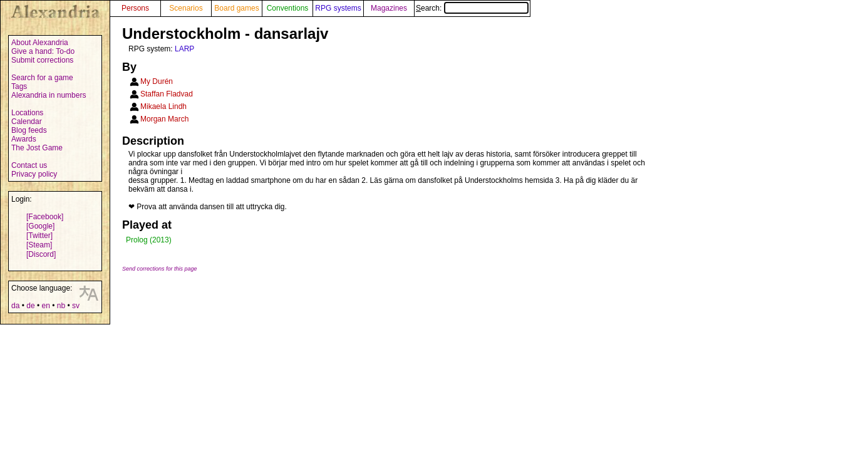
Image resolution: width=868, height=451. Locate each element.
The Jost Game (37, 148)
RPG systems (338, 8)
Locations (27, 113)
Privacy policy (34, 174)
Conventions (288, 8)
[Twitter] (39, 236)
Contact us (29, 165)
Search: (472, 8)
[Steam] (39, 245)
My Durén (157, 81)
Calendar (27, 122)
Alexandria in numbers (49, 95)
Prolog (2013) (149, 240)
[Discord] (41, 254)
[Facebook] (45, 217)
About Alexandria (40, 43)
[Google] (40, 226)
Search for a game (42, 78)
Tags (19, 86)
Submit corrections (42, 60)
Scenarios (186, 8)
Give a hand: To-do (43, 51)
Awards (24, 139)
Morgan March (164, 119)
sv (76, 306)
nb (61, 306)
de (30, 306)
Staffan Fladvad (167, 94)
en (45, 306)
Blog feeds (29, 130)
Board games (236, 8)
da (15, 306)
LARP (184, 49)
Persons (135, 8)
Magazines (389, 8)
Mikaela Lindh (163, 106)
